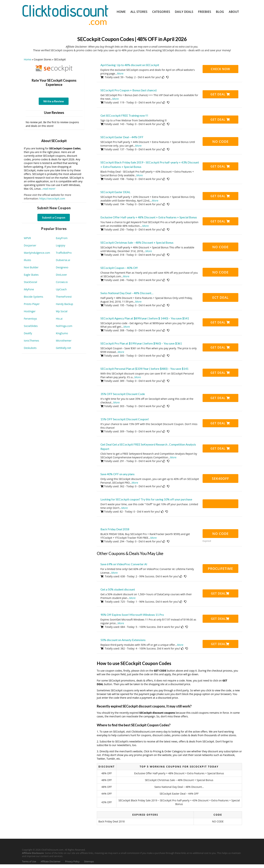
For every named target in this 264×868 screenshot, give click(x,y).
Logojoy (61, 245)
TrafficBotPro (64, 253)
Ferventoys (30, 319)
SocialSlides (31, 326)
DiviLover (62, 275)
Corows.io (62, 282)
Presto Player (32, 304)
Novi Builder (31, 267)
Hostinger (30, 311)
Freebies (205, 12)
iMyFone (29, 289)
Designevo (62, 267)
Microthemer (64, 341)
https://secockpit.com (52, 199)
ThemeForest (64, 297)
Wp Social (62, 311)
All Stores (139, 12)
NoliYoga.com (64, 326)
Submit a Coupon (54, 217)
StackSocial (30, 282)
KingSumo (62, 333)
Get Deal (220, 94)
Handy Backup (65, 304)
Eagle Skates (31, 275)
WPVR (27, 238)
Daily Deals (184, 12)
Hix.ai (59, 319)
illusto (27, 260)
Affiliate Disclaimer (51, 862)
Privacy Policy (72, 862)
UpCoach (61, 289)
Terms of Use (29, 862)
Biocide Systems (33, 297)
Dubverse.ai (63, 260)
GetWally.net (64, 348)
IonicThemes (31, 341)
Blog (220, 12)
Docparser (30, 245)
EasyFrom (62, 238)
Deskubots (30, 348)
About (234, 12)
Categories (161, 12)
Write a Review (54, 101)
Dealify (28, 333)
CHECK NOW (220, 69)
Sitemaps (89, 862)
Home (121, 12)
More (120, 73)
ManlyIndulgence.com (37, 253)
